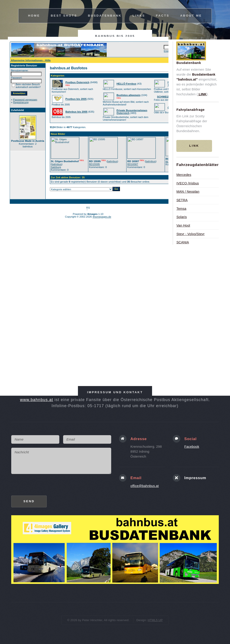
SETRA (182, 200)
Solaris (181, 217)
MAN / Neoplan (188, 192)
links (139, 16)
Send (29, 501)
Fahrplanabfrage (190, 110)
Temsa (181, 209)
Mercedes (184, 175)
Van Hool (183, 225)
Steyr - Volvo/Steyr (190, 234)
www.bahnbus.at (37, 400)
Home (34, 16)
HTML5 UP (155, 620)
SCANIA (183, 242)
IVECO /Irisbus (188, 183)
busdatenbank (105, 16)
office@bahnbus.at (145, 486)
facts (163, 16)
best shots (64, 16)
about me (191, 16)
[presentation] (45, 487)
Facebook (192, 447)
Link (194, 146)
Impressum (195, 478)
